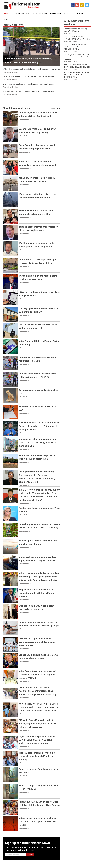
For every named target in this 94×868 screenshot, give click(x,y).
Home (6, 14)
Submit (30, 855)
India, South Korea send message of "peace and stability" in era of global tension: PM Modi (37, 675)
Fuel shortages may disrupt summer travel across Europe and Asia (29, 91)
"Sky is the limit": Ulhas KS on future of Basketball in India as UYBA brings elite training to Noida (39, 426)
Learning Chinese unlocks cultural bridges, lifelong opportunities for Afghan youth (77, 57)
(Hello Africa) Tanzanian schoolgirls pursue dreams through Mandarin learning (37, 756)
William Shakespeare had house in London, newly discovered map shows (31, 69)
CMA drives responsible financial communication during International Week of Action (37, 642)
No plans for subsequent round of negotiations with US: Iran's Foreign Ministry (37, 593)
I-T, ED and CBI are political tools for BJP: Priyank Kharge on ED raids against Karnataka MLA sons (37, 740)
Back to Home (8, 20)
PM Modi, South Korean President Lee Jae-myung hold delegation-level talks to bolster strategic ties (38, 724)
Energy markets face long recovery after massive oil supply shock (28, 84)
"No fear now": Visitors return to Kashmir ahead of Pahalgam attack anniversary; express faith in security (38, 691)
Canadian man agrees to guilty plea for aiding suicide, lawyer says (28, 76)
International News (40, 14)
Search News (69, 14)
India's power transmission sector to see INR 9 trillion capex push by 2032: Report (38, 821)
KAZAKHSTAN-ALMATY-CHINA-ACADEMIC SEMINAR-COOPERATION (77, 75)
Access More (55, 108)
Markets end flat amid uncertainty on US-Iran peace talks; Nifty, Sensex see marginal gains (38, 442)
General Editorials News (20, 14)
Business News (56, 14)
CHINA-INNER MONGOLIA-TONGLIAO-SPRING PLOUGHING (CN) (75, 47)
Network (80, 14)
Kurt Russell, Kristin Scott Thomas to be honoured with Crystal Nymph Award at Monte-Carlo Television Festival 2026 (39, 707)
